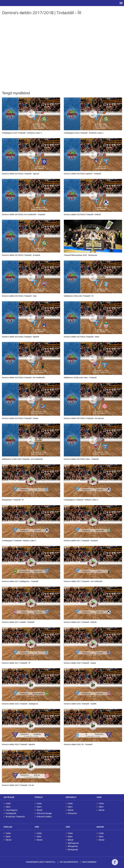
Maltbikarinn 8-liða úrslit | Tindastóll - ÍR (79, 296)
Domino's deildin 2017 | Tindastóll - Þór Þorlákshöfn (83, 581)
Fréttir (8, 804)
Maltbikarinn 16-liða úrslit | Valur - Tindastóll (80, 378)
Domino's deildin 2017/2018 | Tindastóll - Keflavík (82, 214)
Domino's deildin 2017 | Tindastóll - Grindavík (81, 541)
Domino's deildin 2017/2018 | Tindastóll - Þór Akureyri (84, 418)
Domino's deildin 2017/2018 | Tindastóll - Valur (19, 296)
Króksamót (72, 813)
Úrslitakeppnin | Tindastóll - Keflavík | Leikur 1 (19, 541)
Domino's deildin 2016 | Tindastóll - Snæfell (80, 704)
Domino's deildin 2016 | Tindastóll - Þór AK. (18, 785)
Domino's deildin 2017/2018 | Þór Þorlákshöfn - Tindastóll (23, 214)
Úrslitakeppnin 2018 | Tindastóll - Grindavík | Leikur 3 (22, 133)
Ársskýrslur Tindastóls (15, 817)
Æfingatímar (73, 846)
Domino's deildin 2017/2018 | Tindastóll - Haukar (20, 418)
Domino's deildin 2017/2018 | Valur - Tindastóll (81, 459)
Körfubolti (71, 797)
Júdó (68, 827)
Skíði (37, 827)
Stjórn (8, 807)
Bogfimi (100, 827)
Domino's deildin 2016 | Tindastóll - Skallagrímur (20, 704)
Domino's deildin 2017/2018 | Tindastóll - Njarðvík (21, 337)
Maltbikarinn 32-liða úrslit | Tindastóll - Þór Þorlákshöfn (22, 459)
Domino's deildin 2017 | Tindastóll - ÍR (16, 663)
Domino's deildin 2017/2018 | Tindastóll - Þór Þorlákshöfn (23, 378)
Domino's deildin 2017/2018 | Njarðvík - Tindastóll (82, 174)
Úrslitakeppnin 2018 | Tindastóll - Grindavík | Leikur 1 (84, 133)
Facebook (115, 864)
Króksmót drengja (44, 813)
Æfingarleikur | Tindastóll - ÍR (13, 500)
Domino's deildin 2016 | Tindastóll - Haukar (80, 663)
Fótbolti (39, 797)
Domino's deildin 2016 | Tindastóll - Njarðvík (18, 744)
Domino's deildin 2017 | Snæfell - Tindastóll (18, 622)
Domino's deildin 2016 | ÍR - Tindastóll (78, 744)
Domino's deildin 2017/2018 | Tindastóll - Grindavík (21, 255)
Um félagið (9, 797)
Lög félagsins (12, 810)
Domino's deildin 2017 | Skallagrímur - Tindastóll (20, 581)
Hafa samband (89, 862)
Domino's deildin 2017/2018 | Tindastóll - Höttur (82, 337)
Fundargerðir (11, 813)
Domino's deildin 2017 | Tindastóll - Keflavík (80, 622)
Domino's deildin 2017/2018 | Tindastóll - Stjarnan (21, 174)
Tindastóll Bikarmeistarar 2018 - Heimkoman (81, 255)
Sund (99, 797)
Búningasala (73, 850)
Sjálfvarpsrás (73, 843)
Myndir (40, 810)
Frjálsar (8, 827)
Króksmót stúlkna (44, 817)
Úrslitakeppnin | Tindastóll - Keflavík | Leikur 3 (81, 500)
